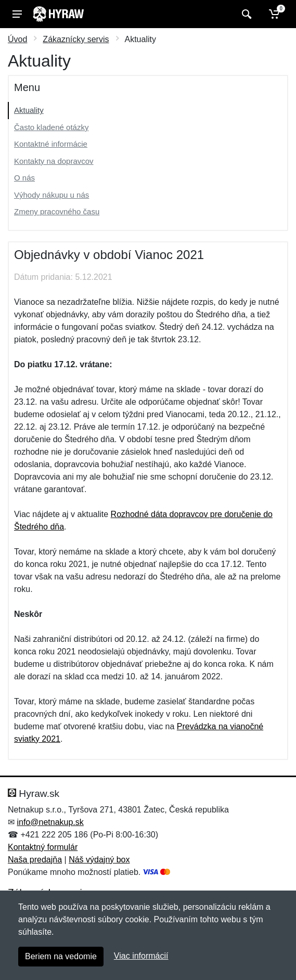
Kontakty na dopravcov (54, 161)
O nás (24, 178)
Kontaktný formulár (43, 847)
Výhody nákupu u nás (52, 195)
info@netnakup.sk (50, 822)
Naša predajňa (35, 860)
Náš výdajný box (99, 860)
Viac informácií (141, 956)
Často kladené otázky (51, 127)
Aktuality (29, 110)
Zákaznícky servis (76, 39)
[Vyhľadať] (245, 14)
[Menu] (17, 14)
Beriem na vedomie (61, 956)
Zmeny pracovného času (57, 211)
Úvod (17, 39)
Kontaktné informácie (51, 144)
